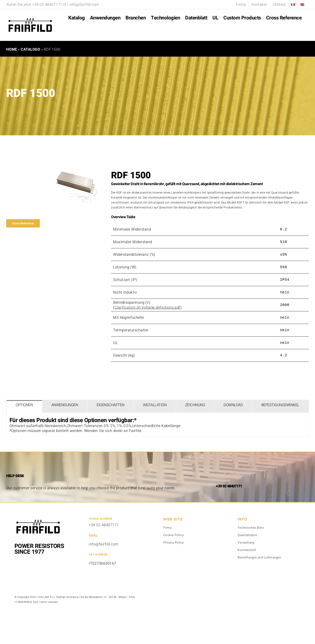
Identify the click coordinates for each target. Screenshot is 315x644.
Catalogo (30, 49)
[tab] (24, 406)
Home (12, 49)
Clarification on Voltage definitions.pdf (147, 307)
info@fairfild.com (84, 4)
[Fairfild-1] (38, 519)
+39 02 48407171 (104, 525)
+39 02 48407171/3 (49, 4)
